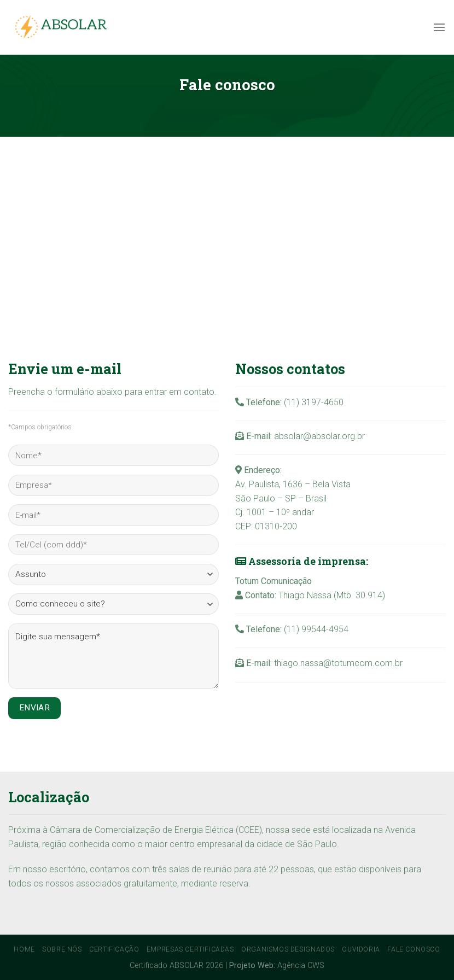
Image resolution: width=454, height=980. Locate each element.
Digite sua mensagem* (113, 656)
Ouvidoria (361, 949)
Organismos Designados (288, 949)
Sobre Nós (62, 949)
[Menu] (439, 27)
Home (24, 949)
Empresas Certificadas (190, 949)
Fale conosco (414, 949)
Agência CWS (301, 966)
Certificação (114, 949)
